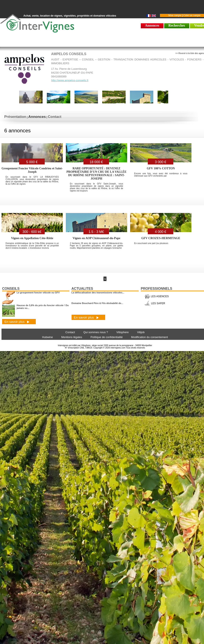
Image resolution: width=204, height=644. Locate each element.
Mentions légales (72, 337)
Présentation (15, 117)
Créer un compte (192, 15)
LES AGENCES (157, 296)
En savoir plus (17, 322)
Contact (55, 117)
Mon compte (175, 15)
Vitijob (141, 332)
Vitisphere (123, 332)
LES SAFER (155, 303)
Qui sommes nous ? (96, 332)
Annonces (152, 25)
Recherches (177, 25)
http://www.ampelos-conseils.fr (70, 80)
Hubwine (48, 337)
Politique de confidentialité (107, 337)
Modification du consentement (150, 337)
